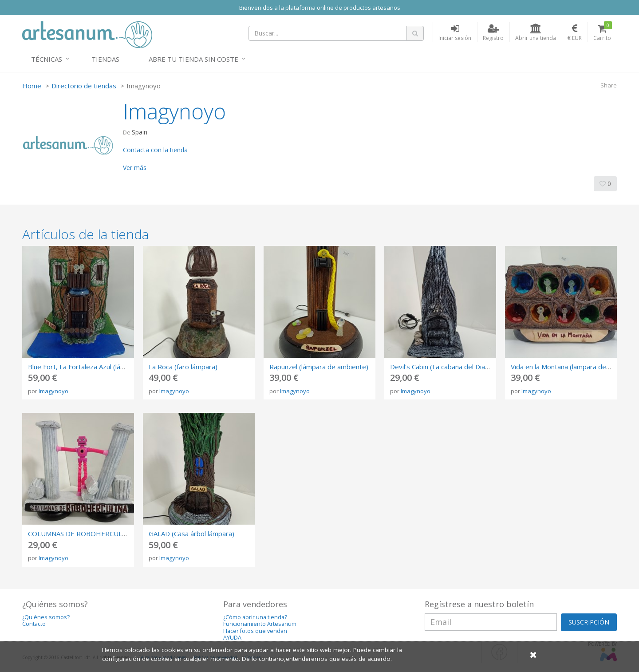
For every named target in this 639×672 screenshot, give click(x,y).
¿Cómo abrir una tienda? (255, 617)
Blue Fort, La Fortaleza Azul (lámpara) (85, 367)
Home (32, 86)
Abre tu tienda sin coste (193, 59)
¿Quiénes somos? (46, 617)
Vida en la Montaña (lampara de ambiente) (575, 367)
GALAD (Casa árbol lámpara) (191, 534)
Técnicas (47, 59)
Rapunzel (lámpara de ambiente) (319, 367)
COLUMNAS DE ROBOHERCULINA (81, 534)
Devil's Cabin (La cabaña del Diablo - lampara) (459, 367)
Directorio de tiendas (84, 86)
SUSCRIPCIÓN (589, 622)
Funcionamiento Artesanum (260, 624)
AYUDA (232, 638)
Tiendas (105, 59)
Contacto (34, 624)
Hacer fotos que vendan (255, 631)
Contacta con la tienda (155, 150)
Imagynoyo (53, 391)
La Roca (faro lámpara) (183, 367)
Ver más (135, 168)
